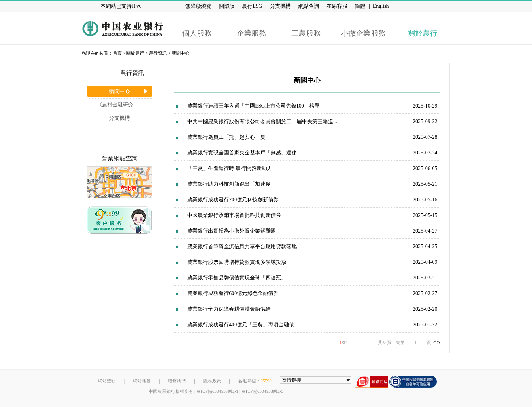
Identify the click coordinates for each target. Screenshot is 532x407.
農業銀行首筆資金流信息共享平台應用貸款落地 (242, 246)
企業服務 (252, 33)
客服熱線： (255, 381)
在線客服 (337, 6)
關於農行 (423, 33)
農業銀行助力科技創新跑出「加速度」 (232, 184)
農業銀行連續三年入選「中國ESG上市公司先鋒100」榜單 (253, 106)
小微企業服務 (363, 33)
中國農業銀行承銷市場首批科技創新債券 (234, 215)
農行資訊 (158, 53)
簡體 (360, 6)
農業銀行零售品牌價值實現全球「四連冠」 (237, 278)
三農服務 (306, 33)
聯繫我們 (177, 381)
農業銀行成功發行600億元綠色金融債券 (233, 293)
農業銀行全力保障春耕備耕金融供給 (229, 309)
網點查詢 (309, 6)
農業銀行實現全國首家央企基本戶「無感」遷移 (242, 153)
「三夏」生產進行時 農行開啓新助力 (230, 168)
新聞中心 (181, 53)
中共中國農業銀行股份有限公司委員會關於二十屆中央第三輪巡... (262, 121)
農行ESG (252, 6)
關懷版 (227, 6)
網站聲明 (107, 381)
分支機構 (280, 6)
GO (435, 343)
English (381, 6)
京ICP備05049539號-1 (217, 391)
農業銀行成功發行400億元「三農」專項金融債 (241, 325)
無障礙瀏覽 (198, 6)
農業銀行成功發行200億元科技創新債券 (233, 200)
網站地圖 (142, 381)
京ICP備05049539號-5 (262, 391)
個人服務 (197, 33)
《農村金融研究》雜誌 (123, 105)
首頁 (117, 53)
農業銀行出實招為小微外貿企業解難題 (232, 231)
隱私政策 (212, 381)
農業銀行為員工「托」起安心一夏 (226, 137)
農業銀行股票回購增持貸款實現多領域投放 (237, 262)
